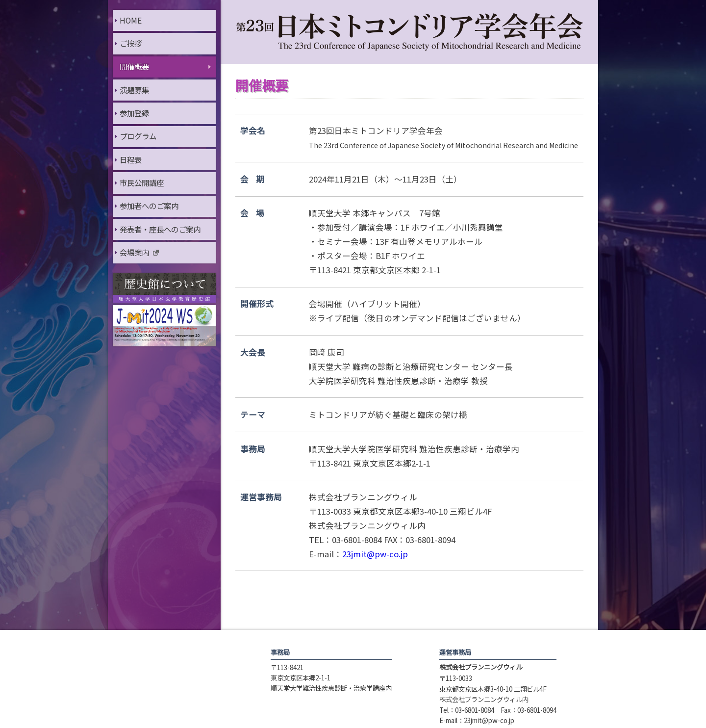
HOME (131, 20)
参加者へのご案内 (149, 206)
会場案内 (134, 252)
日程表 (131, 159)
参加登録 (134, 113)
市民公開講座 (142, 182)
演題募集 (134, 90)
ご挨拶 (131, 43)
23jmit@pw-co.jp (375, 554)
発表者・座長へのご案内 (160, 229)
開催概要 (134, 66)
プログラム (138, 136)
